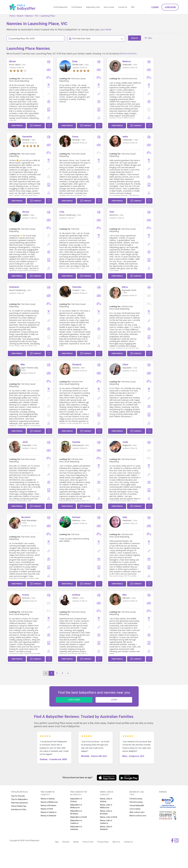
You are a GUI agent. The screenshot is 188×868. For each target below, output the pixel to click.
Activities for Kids (19, 809)
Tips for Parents (18, 796)
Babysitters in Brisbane (76, 812)
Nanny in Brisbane (48, 805)
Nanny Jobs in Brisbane (106, 812)
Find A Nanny (77, 7)
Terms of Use (88, 842)
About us (116, 842)
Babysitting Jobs (93, 7)
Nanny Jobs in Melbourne (106, 806)
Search (20, 16)
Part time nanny (136, 802)
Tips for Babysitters (19, 799)
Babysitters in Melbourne (76, 806)
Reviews (66, 842)
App (57, 842)
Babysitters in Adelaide (76, 828)
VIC (36, 16)
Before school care (138, 816)
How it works (109, 7)
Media (76, 842)
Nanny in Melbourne (49, 802)
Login (155, 7)
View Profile (17, 126)
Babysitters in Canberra (76, 822)
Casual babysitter (137, 805)
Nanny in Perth (47, 809)
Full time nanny (136, 799)
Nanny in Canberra (49, 812)
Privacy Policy (103, 842)
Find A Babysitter (61, 7)
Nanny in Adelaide (48, 816)
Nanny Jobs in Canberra (106, 822)
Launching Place (48, 16)
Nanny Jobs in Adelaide (106, 828)
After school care (137, 812)
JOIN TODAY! (74, 700)
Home (12, 16)
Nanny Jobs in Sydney (106, 800)
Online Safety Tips (19, 806)
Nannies (29, 16)
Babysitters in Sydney (76, 800)
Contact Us (123, 7)
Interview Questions (20, 803)
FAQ (133, 7)
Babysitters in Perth (79, 817)
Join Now (170, 7)
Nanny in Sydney (48, 799)
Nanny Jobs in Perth (109, 817)
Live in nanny (135, 809)
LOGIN (114, 700)
